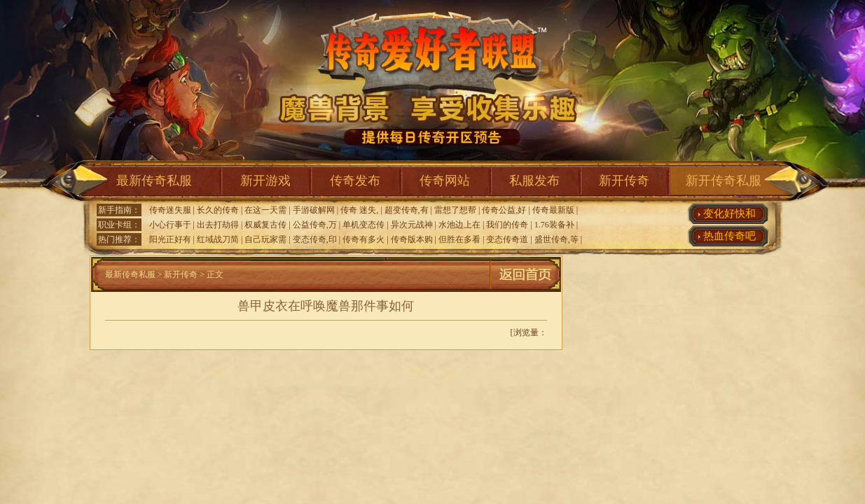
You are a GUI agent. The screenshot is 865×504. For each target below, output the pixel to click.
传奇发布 (355, 181)
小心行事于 (170, 225)
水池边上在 (459, 225)
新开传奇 (624, 181)
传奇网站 (445, 181)
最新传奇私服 (154, 181)
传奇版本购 (412, 239)
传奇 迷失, (359, 210)
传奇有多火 (364, 239)
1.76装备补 (554, 225)
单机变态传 (364, 225)
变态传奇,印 (315, 239)
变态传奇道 (507, 239)
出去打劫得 (218, 225)
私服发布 (534, 181)
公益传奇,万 (315, 225)
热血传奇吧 (729, 236)
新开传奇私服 (724, 181)
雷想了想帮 (455, 210)
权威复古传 (265, 225)
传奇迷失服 (170, 210)
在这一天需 (265, 210)
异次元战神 (412, 225)
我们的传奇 (507, 225)
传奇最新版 (553, 210)
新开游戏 (265, 181)
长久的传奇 (218, 210)
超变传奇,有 (407, 210)
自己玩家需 (265, 239)
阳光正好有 (170, 239)
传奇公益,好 (504, 210)
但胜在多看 (459, 239)
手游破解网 (314, 210)
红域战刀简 (218, 239)
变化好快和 (729, 213)
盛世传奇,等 (556, 239)
